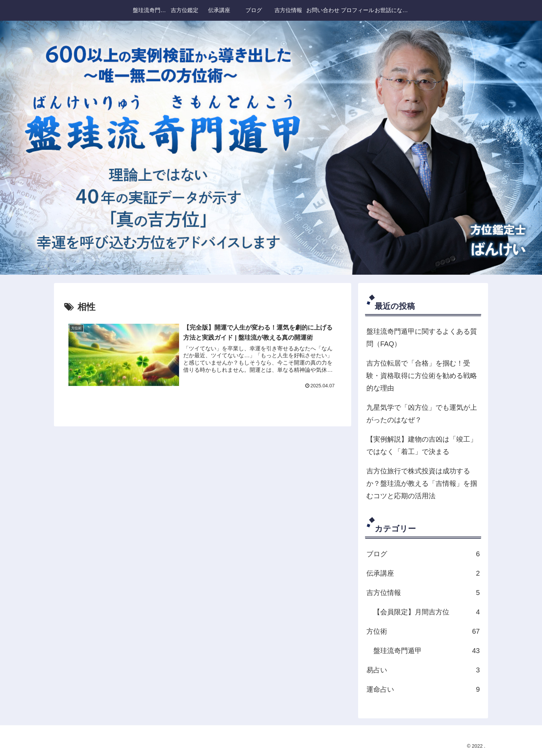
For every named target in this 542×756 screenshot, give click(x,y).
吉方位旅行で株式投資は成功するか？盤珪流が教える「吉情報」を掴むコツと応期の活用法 (422, 483)
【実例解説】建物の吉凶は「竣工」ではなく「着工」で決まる (422, 445)
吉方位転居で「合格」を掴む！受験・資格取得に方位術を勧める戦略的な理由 (422, 376)
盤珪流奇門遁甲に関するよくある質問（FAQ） (422, 338)
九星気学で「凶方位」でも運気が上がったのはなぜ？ (422, 414)
